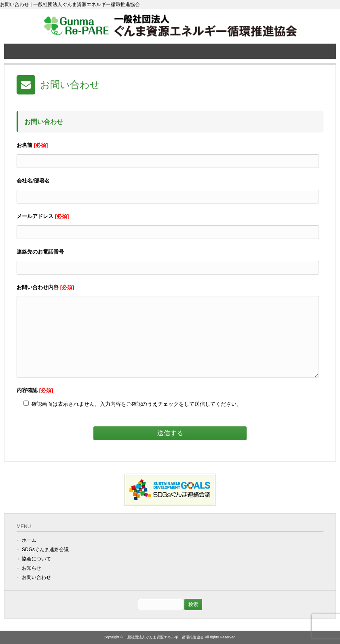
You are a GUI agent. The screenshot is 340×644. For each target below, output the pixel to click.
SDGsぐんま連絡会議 (45, 550)
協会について (36, 559)
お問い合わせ (36, 577)
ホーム (29, 540)
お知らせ (32, 568)
